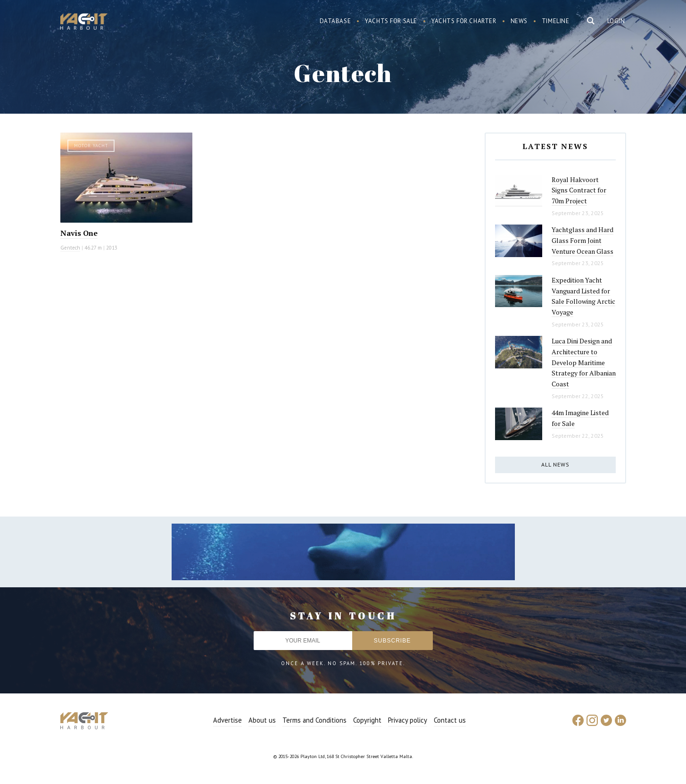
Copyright (367, 720)
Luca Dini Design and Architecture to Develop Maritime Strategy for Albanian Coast (584, 362)
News (519, 21)
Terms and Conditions (314, 720)
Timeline (556, 21)
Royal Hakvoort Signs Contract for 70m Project (579, 190)
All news (555, 464)
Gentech (70, 248)
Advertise (227, 720)
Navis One (79, 233)
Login (616, 21)
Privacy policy (408, 720)
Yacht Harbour (84, 23)
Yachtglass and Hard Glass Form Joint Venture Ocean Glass (583, 240)
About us (262, 720)
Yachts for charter (464, 21)
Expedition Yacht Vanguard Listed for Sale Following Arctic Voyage (583, 296)
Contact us (450, 720)
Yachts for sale (391, 21)
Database (335, 21)
